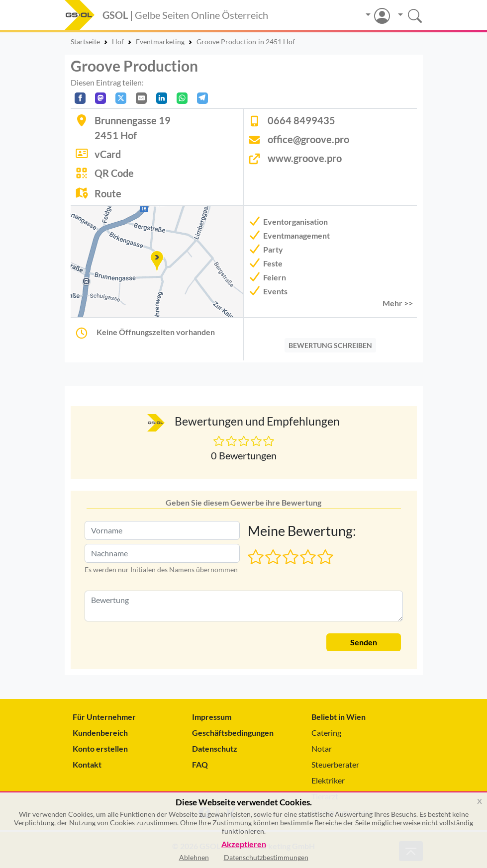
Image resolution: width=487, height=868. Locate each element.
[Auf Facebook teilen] (80, 98)
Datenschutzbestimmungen (266, 857)
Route (108, 193)
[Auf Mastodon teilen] (100, 98)
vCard (108, 154)
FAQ (200, 764)
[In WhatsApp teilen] (182, 98)
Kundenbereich (100, 733)
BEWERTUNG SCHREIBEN (330, 345)
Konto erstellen (100, 748)
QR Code (114, 173)
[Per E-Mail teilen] (141, 98)
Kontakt (87, 764)
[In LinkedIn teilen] (162, 98)
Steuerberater (335, 764)
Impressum (212, 717)
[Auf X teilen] (121, 98)
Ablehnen (194, 857)
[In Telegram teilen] (202, 98)
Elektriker (328, 780)
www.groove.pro (305, 158)
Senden (364, 642)
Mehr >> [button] (398, 303)
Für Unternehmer (104, 717)
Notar (322, 748)
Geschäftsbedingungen (233, 733)
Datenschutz (215, 748)
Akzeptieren (244, 844)
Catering (326, 733)
